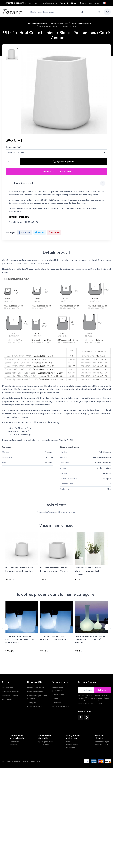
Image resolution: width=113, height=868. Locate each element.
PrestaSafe (36, 761)
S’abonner (103, 690)
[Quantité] (12, 162)
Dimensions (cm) (13, 147)
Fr (106, 3)
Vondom (49, 452)
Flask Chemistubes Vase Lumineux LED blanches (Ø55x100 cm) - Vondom (91, 639)
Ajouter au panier (64, 161)
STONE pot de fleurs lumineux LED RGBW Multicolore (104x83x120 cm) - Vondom (21, 639)
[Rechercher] (82, 12)
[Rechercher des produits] (56, 12)
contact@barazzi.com (14, 3)
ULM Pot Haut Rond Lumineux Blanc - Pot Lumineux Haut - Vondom (88, 571)
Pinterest (54, 232)
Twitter (40, 232)
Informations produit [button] (57, 183)
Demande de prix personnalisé (57, 171)
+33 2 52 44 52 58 (68, 3)
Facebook (25, 232)
